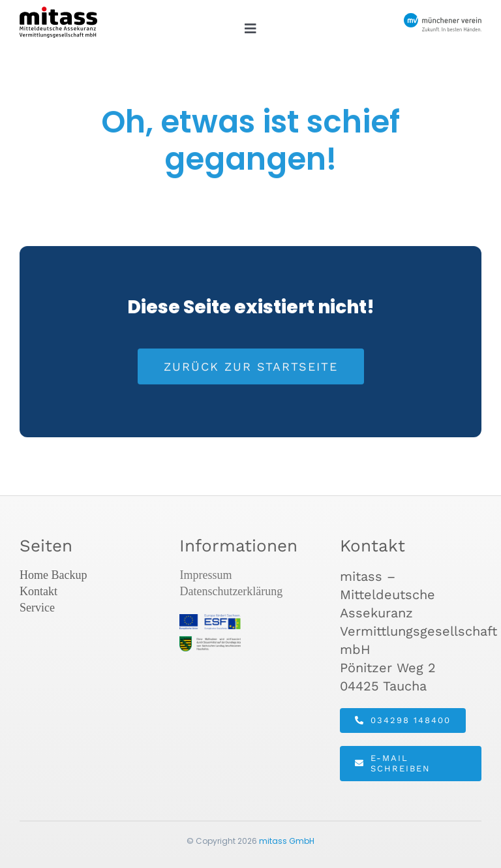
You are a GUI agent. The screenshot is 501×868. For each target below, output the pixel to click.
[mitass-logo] (58, 13)
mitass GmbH (287, 841)
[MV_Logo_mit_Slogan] (443, 20)
